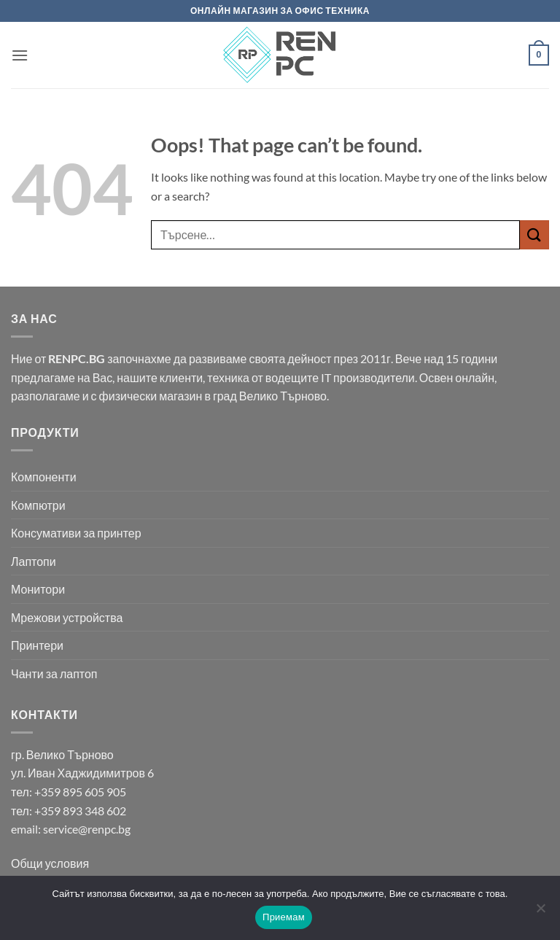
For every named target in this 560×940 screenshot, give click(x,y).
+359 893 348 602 (80, 811)
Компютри (38, 505)
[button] (20, 55)
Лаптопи (34, 561)
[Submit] (534, 234)
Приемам (284, 917)
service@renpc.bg (87, 829)
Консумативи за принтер (76, 533)
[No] (540, 912)
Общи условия (50, 863)
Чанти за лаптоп (54, 673)
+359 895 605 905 (80, 792)
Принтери (37, 645)
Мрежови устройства (67, 617)
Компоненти (44, 477)
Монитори (38, 589)
